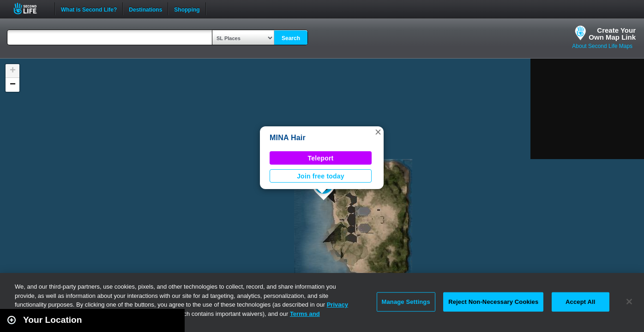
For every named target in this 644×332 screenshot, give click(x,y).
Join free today (321, 176)
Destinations (145, 9)
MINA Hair (288, 138)
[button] (378, 132)
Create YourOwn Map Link (612, 34)
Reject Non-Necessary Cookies (493, 302)
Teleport (321, 158)
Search (291, 38)
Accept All (580, 302)
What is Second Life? (89, 9)
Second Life (30, 9)
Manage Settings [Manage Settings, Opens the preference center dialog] (406, 302)
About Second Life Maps (602, 46)
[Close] (629, 302)
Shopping (187, 9)
